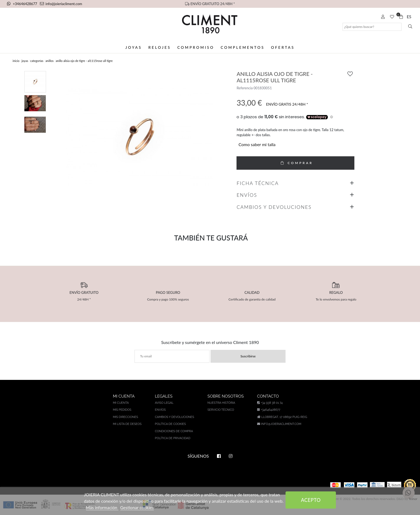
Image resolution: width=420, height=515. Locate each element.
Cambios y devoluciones (174, 417)
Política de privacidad (172, 438)
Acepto (311, 500)
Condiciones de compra (174, 431)
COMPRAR (296, 163)
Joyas (134, 47)
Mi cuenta (121, 403)
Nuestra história (221, 403)
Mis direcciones (125, 417)
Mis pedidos (122, 410)
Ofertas (283, 47)
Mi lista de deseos (127, 424)
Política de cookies (170, 424)
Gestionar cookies (137, 507)
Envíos (160, 410)
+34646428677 (22, 4)
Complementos (243, 47)
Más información (102, 507)
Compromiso (196, 47)
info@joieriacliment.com (61, 4)
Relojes (160, 47)
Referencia (245, 88)
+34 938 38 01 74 (270, 403)
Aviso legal (164, 403)
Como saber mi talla (257, 144)
